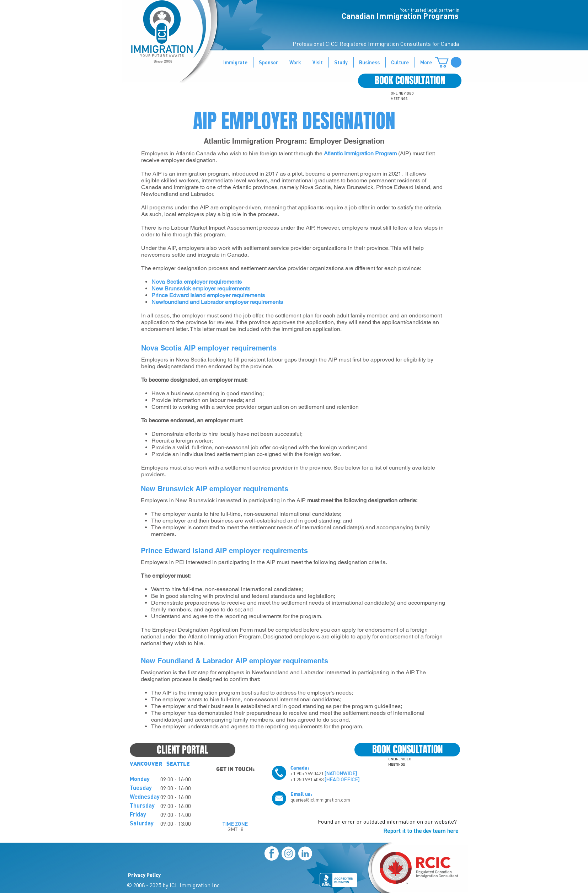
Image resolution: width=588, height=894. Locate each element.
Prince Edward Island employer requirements (208, 295)
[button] (448, 62)
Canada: (300, 767)
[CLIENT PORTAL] (183, 750)
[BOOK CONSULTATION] (410, 81)
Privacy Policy (144, 875)
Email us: (301, 794)
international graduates (311, 180)
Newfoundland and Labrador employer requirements (217, 302)
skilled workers (180, 180)
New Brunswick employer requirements (201, 288)
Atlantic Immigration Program (360, 153)
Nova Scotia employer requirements (197, 282)
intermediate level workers (235, 180)
